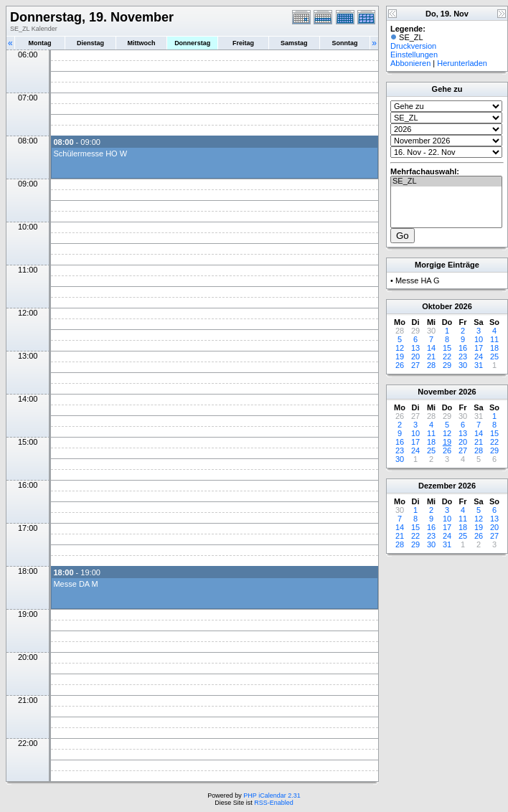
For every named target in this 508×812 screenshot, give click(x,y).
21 (431, 357)
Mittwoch (141, 43)
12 (400, 348)
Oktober (437, 306)
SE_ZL (446, 181)
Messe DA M (75, 584)
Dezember (437, 486)
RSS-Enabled (274, 803)
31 (479, 365)
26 (400, 365)
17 (479, 348)
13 (415, 348)
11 (494, 339)
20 (415, 357)
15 (447, 348)
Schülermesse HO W (90, 154)
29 (447, 365)
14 (431, 348)
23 (463, 357)
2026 (463, 306)
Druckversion (413, 46)
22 (447, 357)
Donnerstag (192, 43)
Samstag (294, 43)
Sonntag (344, 43)
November (437, 392)
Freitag (243, 43)
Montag (39, 43)
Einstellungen (414, 55)
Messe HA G (418, 280)
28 (431, 365)
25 (494, 357)
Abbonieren (410, 63)
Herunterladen (462, 63)
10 (479, 339)
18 (494, 348)
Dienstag (90, 43)
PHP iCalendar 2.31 (272, 796)
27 (415, 365)
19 (400, 357)
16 (463, 348)
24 (479, 357)
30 (463, 365)
